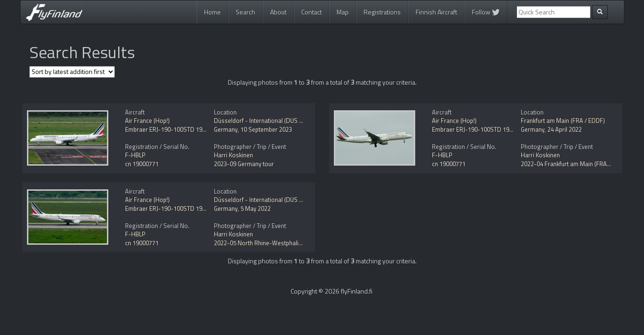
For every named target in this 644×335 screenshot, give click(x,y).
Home (212, 12)
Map (343, 12)
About (278, 12)
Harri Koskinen (233, 155)
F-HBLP (135, 155)
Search (246, 12)
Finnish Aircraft (436, 12)
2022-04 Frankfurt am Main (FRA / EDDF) (575, 164)
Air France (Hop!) (147, 121)
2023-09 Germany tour (244, 164)
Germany (226, 129)
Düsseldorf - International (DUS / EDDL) (266, 121)
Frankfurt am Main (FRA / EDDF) (563, 121)
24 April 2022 (564, 129)
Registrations (382, 12)
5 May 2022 (256, 208)
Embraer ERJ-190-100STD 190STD (171, 129)
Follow (486, 12)
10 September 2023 (266, 129)
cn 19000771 (142, 164)
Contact (312, 12)
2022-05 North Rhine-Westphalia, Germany (271, 243)
